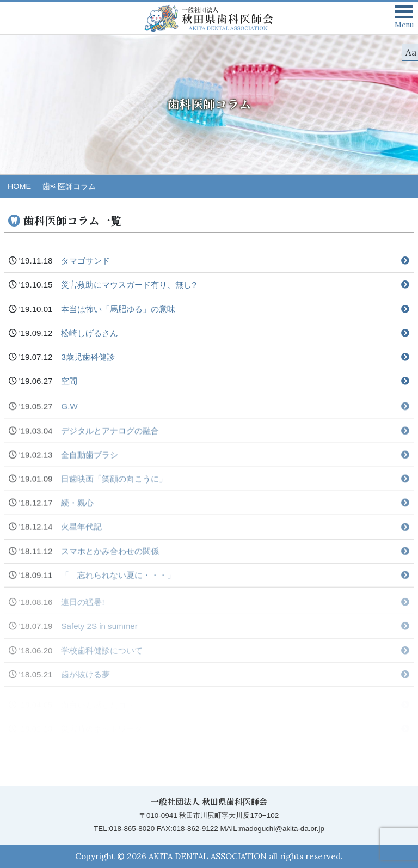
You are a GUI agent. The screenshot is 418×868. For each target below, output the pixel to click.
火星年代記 (235, 535)
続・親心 (235, 511)
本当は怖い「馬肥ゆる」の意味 (235, 311)
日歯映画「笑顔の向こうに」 (235, 487)
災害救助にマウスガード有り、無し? (235, 287)
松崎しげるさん (235, 335)
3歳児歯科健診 (235, 359)
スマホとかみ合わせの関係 (235, 559)
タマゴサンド (235, 263)
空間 (235, 383)
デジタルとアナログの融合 (235, 439)
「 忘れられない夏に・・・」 (235, 583)
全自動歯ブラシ (235, 463)
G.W (235, 415)
